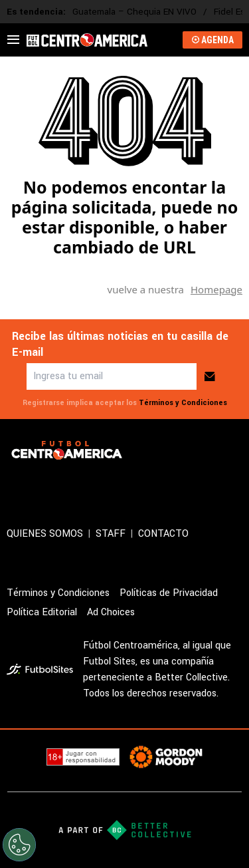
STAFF (111, 534)
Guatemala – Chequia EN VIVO (134, 12)
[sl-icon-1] (15, 485)
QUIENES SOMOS (45, 534)
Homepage (216, 289)
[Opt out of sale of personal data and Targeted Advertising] (19, 845)
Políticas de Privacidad (169, 593)
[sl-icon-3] (73, 485)
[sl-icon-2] (44, 485)
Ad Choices (111, 612)
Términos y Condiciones (183, 403)
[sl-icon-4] (102, 485)
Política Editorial (42, 612)
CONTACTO (163, 534)
